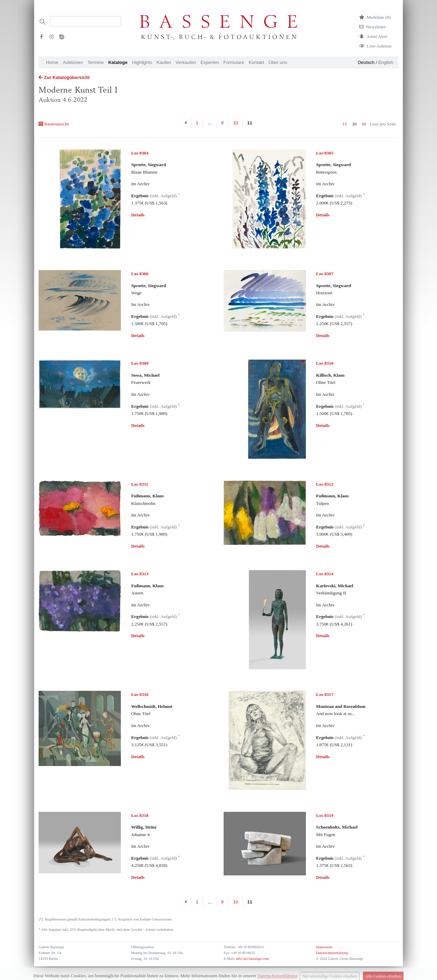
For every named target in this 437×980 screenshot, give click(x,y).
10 (236, 123)
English (386, 62)
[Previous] (186, 123)
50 (364, 124)
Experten (210, 62)
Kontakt (256, 62)
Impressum (324, 947)
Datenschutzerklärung (332, 953)
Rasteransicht (54, 124)
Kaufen (164, 62)
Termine (95, 62)
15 (345, 124)
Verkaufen (186, 62)
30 (354, 124)
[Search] (85, 21)
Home (52, 62)
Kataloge (118, 62)
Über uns (278, 62)
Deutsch (366, 62)
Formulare (234, 62)
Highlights (142, 62)
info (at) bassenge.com (252, 959)
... (210, 123)
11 (250, 123)
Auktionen (73, 62)
